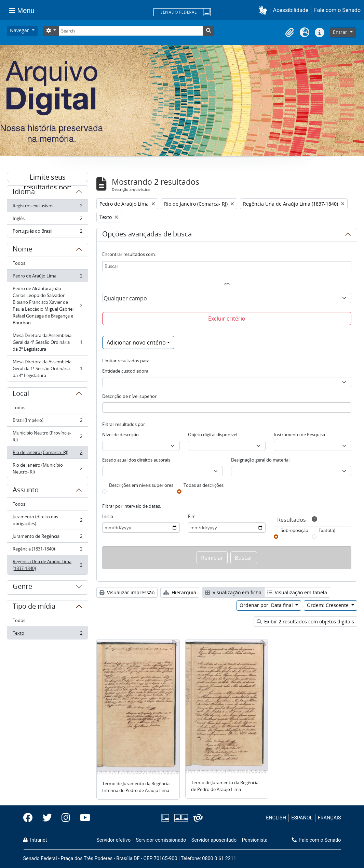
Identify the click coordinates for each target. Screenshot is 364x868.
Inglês (47, 220)
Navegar (20, 30)
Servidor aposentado (214, 840)
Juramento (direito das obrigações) (47, 520)
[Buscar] (227, 266)
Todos (19, 263)
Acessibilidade (291, 10)
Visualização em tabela (297, 592)
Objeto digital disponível (213, 435)
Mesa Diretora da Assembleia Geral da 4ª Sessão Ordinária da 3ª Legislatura (47, 342)
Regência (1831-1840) (47, 550)
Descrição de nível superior (129, 396)
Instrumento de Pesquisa (299, 435)
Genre (22, 587)
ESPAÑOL (302, 818)
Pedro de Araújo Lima (47, 277)
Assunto (26, 491)
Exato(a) (327, 530)
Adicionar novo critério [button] (136, 342)
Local (21, 394)
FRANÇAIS (329, 818)
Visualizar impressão (127, 592)
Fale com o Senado (337, 10)
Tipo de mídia (34, 607)
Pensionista (255, 840)
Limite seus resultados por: (48, 177)
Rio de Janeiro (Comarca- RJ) (47, 454)
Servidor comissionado (161, 840)
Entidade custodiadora (125, 371)
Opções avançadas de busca (147, 235)
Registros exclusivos (47, 207)
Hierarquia (180, 592)
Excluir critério (227, 319)
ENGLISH (276, 818)
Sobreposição (294, 530)
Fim (192, 516)
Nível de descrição (120, 435)
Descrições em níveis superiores (141, 485)
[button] (264, 10)
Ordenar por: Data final (267, 605)
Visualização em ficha (233, 592)
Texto (47, 634)
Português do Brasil (47, 232)
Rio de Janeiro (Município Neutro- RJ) (47, 468)
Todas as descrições (204, 485)
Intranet (35, 840)
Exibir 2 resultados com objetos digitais (305, 621)
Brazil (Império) (47, 422)
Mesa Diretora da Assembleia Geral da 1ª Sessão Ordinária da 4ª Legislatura (47, 368)
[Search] (131, 31)
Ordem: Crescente (328, 605)
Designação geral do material (260, 460)
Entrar (341, 32)
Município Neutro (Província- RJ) (47, 436)
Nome (22, 250)
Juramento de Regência (47, 538)
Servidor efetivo (113, 840)
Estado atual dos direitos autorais (136, 460)
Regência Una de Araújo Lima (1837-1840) (47, 565)
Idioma (24, 193)
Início (108, 516)
